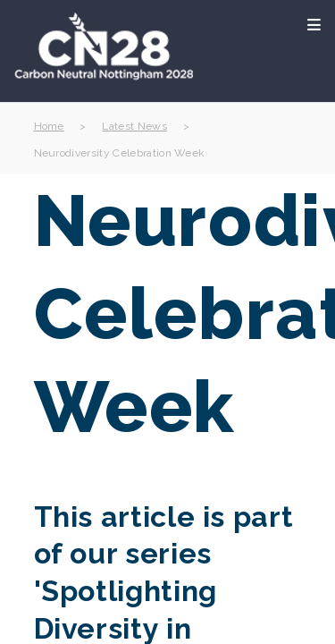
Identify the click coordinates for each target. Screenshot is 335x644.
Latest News (134, 126)
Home (49, 126)
